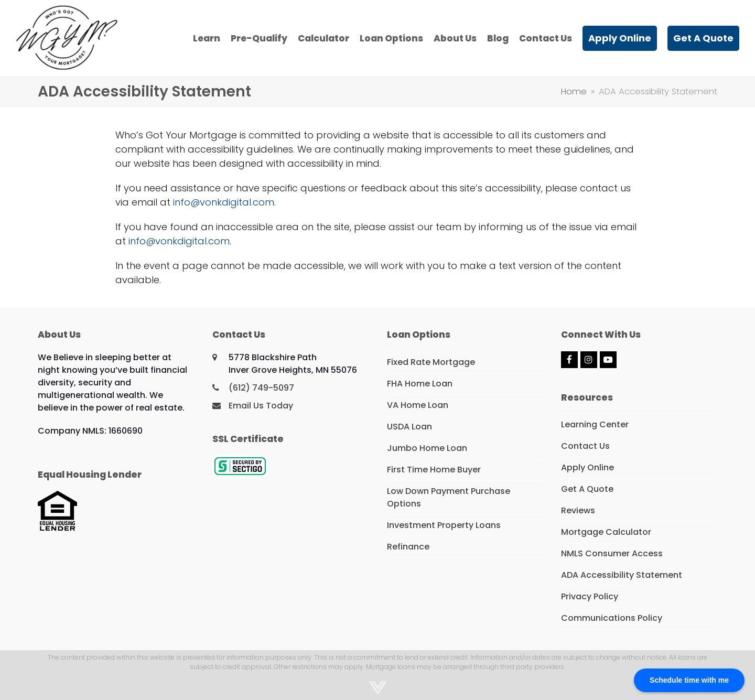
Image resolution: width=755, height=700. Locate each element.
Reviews (578, 510)
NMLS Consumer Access (612, 553)
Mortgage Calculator (606, 532)
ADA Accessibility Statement (622, 575)
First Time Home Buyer (434, 470)
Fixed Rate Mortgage (431, 362)
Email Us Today (261, 406)
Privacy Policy (590, 596)
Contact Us (585, 446)
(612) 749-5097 (261, 388)
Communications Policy (612, 618)
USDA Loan (409, 427)
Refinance (408, 547)
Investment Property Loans (444, 525)
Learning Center (595, 424)
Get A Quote (587, 489)
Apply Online (587, 467)
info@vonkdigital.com (224, 202)
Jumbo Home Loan (427, 448)
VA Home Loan (418, 405)
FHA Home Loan (420, 384)
